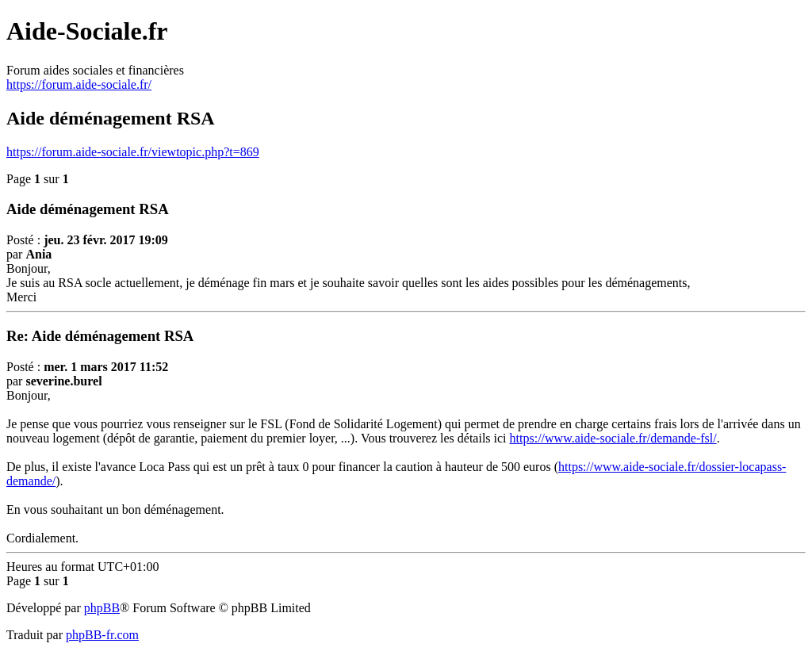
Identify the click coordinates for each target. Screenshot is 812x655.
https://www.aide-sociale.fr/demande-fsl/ (613, 438)
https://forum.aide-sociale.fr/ (79, 84)
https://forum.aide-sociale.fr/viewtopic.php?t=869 (133, 152)
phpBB (102, 608)
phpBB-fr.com (102, 635)
